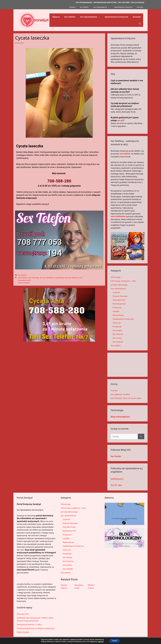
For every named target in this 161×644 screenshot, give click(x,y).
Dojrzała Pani (23, 614)
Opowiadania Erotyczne (123, 7)
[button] (140, 23)
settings (100, 642)
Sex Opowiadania (103, 7)
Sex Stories (116, 456)
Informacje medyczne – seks (123, 281)
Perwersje (117, 327)
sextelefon (50, 278)
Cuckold (116, 292)
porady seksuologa (119, 285)
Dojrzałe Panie (119, 300)
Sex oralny (117, 338)
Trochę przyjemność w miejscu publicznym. (36, 628)
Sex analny (117, 330)
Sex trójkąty (118, 342)
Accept (114, 640)
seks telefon (23, 278)
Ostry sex (117, 323)
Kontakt (140, 7)
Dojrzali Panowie (120, 296)
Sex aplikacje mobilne (120, 394)
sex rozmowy (34, 278)
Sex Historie (118, 334)
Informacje (116, 277)
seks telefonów (118, 216)
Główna (72, 7)
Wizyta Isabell (23, 632)
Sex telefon (22, 275)
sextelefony (59, 278)
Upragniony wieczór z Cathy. (29, 624)
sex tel (42, 278)
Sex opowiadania (118, 289)
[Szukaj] (141, 436)
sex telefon (125, 154)
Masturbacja (118, 315)
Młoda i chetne (91, 586)
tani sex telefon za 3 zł (74, 278)
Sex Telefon (84, 7)
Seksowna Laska (24, 280)
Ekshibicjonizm (119, 304)
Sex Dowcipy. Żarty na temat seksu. (126, 398)
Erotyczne (117, 308)
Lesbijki (116, 311)
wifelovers (117, 479)
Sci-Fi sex (116, 485)
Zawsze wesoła (24, 283)
